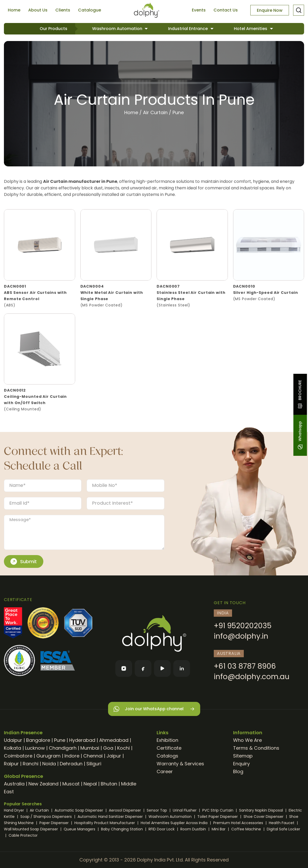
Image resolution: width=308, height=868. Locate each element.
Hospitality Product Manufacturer (105, 823)
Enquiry (241, 764)
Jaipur (114, 756)
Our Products (54, 29)
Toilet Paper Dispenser (218, 817)
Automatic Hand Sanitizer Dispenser (111, 817)
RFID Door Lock (162, 829)
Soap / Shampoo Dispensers (47, 817)
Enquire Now (270, 10)
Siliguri (94, 764)
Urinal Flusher (185, 810)
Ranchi (31, 764)
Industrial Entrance (188, 29)
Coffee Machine (247, 829)
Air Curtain (155, 112)
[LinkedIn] (182, 668)
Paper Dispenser (55, 823)
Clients (63, 10)
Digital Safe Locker (283, 829)
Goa (108, 748)
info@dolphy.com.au (252, 677)
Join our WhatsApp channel (154, 709)
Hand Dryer (14, 810)
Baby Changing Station (122, 829)
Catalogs (167, 756)
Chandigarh (63, 748)
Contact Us (226, 10)
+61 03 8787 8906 (245, 666)
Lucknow (35, 748)
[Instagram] (124, 668)
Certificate (169, 748)
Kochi (123, 748)
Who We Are (247, 740)
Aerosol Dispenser (125, 810)
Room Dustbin (194, 829)
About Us (38, 10)
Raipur (11, 764)
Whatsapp (300, 435)
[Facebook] (143, 668)
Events (199, 10)
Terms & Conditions (256, 748)
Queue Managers (80, 829)
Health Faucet (282, 823)
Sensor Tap (157, 810)
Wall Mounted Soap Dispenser (31, 829)
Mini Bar (219, 829)
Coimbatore (18, 756)
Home (14, 10)
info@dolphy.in (241, 636)
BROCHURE (300, 394)
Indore (72, 756)
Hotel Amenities (251, 29)
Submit (24, 562)
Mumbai (90, 748)
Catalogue (90, 10)
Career (165, 771)
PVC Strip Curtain (218, 810)
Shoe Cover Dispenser (264, 817)
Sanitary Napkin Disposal (262, 810)
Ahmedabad (114, 740)
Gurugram (48, 756)
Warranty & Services (180, 764)
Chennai (93, 756)
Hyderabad (82, 740)
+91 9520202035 (243, 626)
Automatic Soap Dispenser (79, 810)
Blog (238, 771)
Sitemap (243, 756)
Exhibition (167, 740)
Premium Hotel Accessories (239, 823)
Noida (49, 764)
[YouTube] (162, 668)
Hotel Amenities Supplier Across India (175, 823)
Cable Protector (23, 835)
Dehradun (71, 764)
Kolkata (13, 748)
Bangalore (38, 740)
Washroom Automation (118, 29)
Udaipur (13, 740)
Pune (60, 740)
